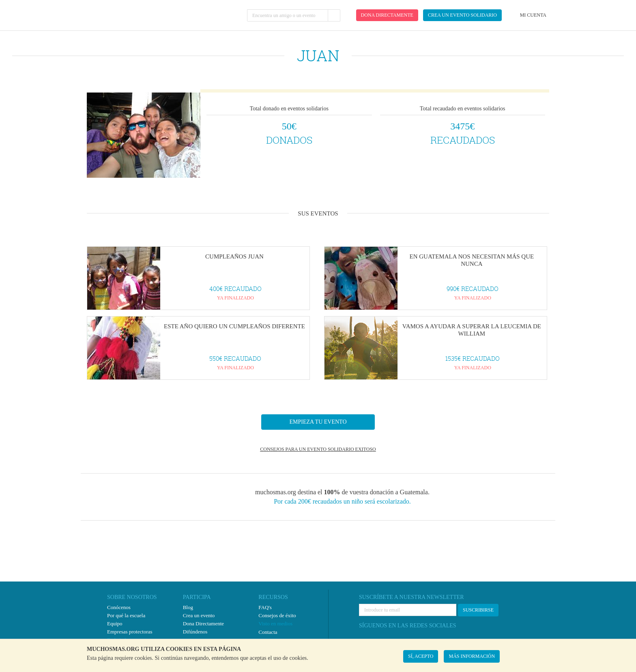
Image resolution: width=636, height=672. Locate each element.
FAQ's (265, 607)
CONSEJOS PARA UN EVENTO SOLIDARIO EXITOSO (318, 449)
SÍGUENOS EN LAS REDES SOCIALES (408, 626)
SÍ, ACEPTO (421, 656)
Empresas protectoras (130, 632)
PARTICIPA (197, 597)
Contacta (268, 632)
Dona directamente (387, 15)
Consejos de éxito (277, 615)
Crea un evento (199, 615)
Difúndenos (195, 632)
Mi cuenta (533, 15)
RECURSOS (273, 597)
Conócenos (119, 607)
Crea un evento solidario (462, 15)
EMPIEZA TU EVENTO (318, 422)
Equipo (115, 624)
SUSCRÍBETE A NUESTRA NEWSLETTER (411, 597)
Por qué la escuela (126, 615)
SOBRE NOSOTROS (132, 597)
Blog (188, 607)
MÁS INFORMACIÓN (472, 656)
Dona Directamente (203, 624)
